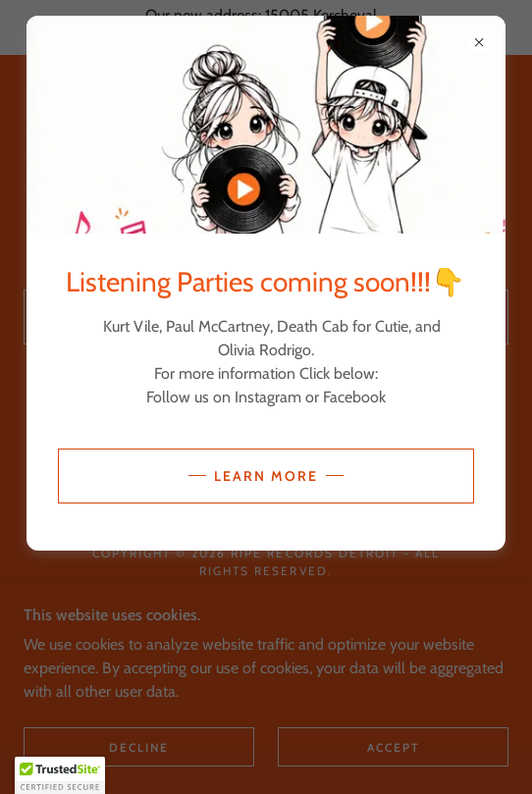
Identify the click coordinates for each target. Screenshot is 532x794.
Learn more (266, 476)
